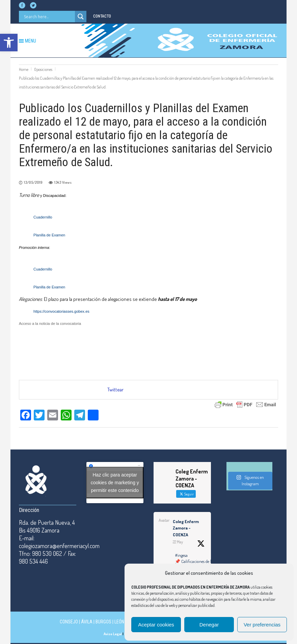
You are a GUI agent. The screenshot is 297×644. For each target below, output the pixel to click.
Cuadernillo (43, 217)
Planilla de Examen (49, 235)
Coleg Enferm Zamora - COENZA (186, 528)
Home (24, 69)
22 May (178, 542)
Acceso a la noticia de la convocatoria (50, 324)
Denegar (209, 625)
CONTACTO (102, 16)
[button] (9, 43)
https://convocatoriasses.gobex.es (61, 311)
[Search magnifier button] (81, 17)
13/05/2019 (33, 182)
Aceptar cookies (156, 625)
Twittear (115, 390)
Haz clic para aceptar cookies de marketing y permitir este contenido (115, 483)
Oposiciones (43, 69)
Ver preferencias (262, 625)
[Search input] (49, 17)
